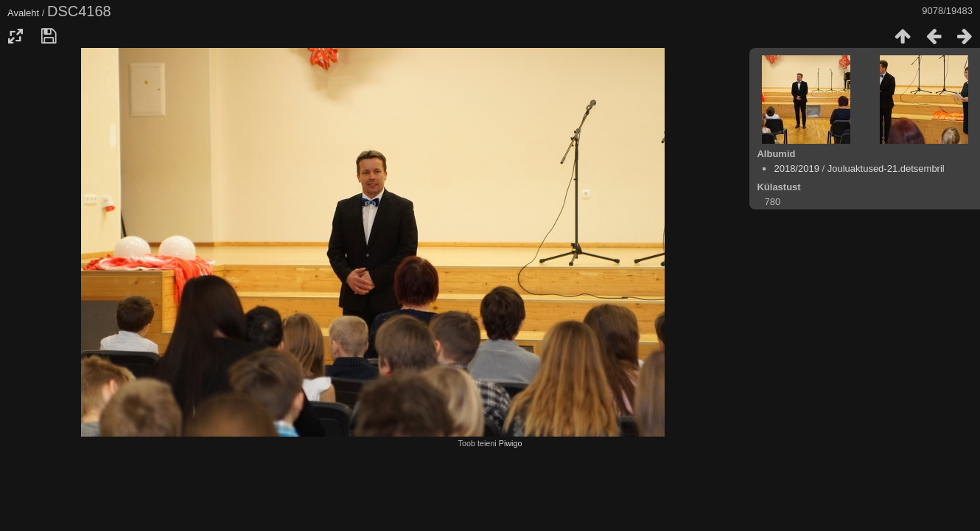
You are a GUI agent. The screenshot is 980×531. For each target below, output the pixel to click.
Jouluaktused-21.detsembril (886, 169)
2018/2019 (796, 169)
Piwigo (511, 443)
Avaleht (23, 13)
